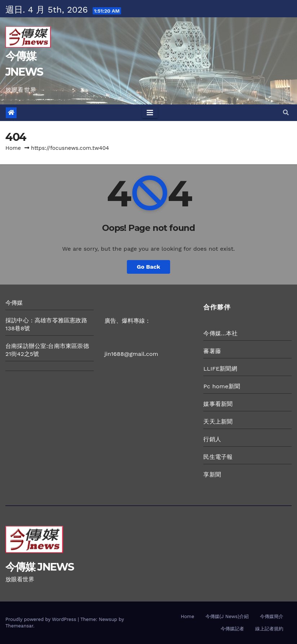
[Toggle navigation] (150, 113)
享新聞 (212, 475)
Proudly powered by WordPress (42, 619)
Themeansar (19, 626)
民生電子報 (218, 457)
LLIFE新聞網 (220, 369)
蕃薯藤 (212, 351)
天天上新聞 (218, 422)
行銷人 (212, 439)
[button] (286, 113)
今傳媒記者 (232, 629)
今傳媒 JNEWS (40, 567)
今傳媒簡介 (272, 616)
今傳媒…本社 (220, 333)
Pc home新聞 (222, 386)
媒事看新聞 (218, 404)
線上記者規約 (269, 629)
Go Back (149, 267)
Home (13, 148)
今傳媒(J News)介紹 (227, 616)
